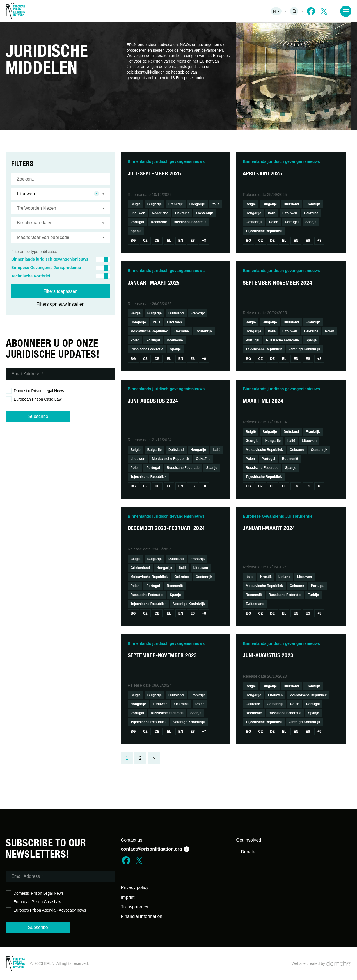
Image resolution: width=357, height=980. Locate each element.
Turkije (313, 595)
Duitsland (291, 204)
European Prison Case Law (34, 399)
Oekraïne (182, 213)
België (136, 204)
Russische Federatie (190, 222)
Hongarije (197, 204)
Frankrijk (176, 204)
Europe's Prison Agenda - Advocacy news (46, 910)
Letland (284, 577)
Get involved (249, 840)
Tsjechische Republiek (264, 231)
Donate (248, 852)
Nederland (160, 213)
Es (193, 241)
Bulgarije (155, 204)
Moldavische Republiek (149, 331)
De (157, 241)
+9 (204, 359)
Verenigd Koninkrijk (304, 349)
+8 (204, 241)
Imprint (128, 897)
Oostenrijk (204, 213)
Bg (133, 241)
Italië (215, 204)
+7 (204, 732)
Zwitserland (255, 604)
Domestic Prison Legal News (35, 391)
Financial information (142, 916)
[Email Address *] (61, 374)
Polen (274, 222)
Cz (145, 241)
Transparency (135, 907)
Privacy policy (135, 888)
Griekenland (140, 568)
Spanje (136, 231)
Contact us (132, 840)
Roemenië (159, 222)
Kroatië (266, 577)
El (169, 241)
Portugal (137, 222)
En (181, 241)
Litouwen (138, 213)
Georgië (252, 441)
